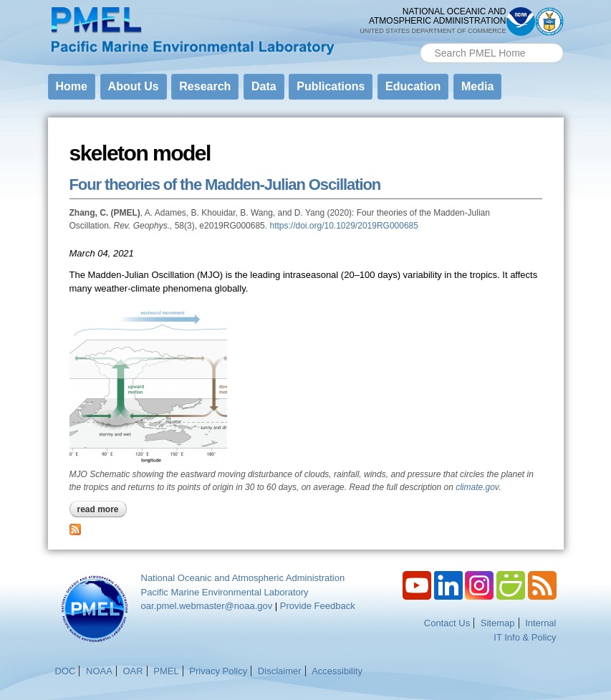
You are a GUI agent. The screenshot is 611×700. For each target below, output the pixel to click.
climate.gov (477, 487)
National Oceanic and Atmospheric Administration (243, 578)
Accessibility (337, 671)
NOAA (99, 671)
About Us (134, 86)
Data (264, 86)
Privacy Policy (218, 671)
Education (413, 86)
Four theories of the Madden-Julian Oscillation (225, 184)
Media (477, 86)
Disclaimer (280, 671)
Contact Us (447, 623)
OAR (133, 671)
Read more (102, 509)
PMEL (166, 671)
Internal (540, 623)
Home (72, 86)
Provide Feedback (318, 606)
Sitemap (498, 623)
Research (205, 86)
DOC (66, 671)
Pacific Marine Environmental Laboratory (225, 592)
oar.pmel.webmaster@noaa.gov (207, 606)
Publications (331, 86)
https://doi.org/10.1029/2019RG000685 (344, 226)
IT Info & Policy (525, 637)
